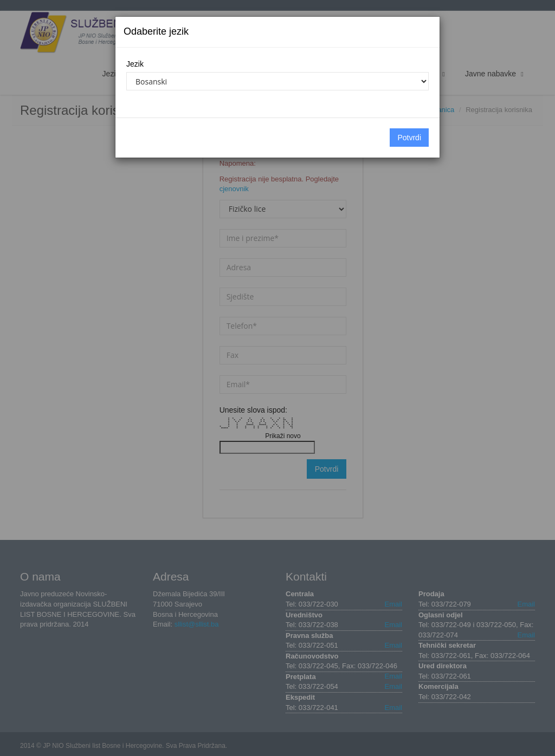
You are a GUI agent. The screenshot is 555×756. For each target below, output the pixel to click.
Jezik (135, 64)
